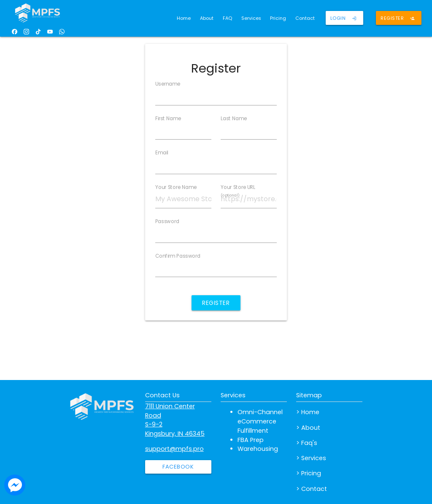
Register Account (216, 305)
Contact (305, 18)
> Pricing (309, 473)
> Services (311, 458)
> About (308, 428)
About (207, 18)
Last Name (234, 119)
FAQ (227, 18)
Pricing (278, 18)
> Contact (312, 489)
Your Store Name (176, 187)
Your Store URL (238, 191)
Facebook (178, 467)
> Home (308, 412)
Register (398, 20)
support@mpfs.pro (174, 449)
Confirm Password (178, 256)
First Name (168, 119)
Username (168, 84)
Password (167, 221)
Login (344, 20)
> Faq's (307, 443)
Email (162, 153)
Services (251, 18)
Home (184, 18)
